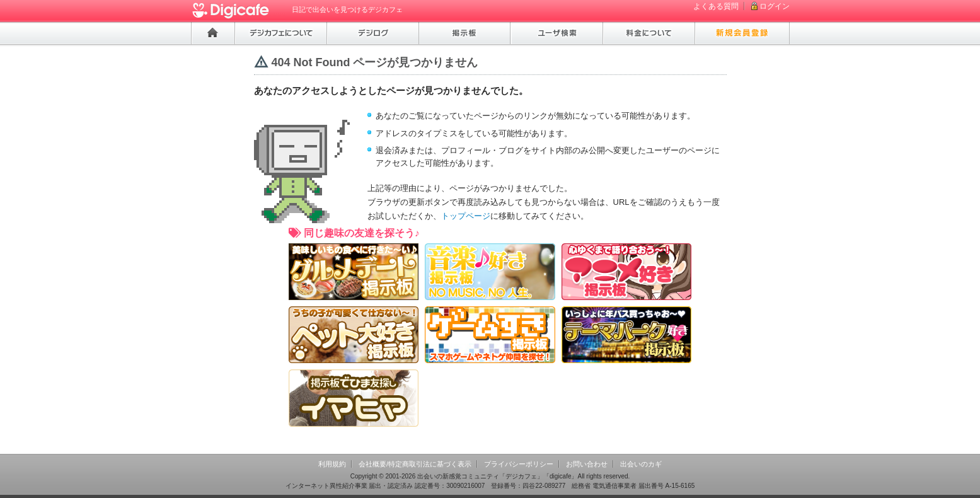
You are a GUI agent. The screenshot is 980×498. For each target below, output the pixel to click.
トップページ (466, 216)
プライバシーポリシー (519, 464)
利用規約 (332, 464)
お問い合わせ (587, 464)
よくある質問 (716, 6)
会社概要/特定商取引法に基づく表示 (415, 464)
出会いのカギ (641, 464)
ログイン (775, 6)
